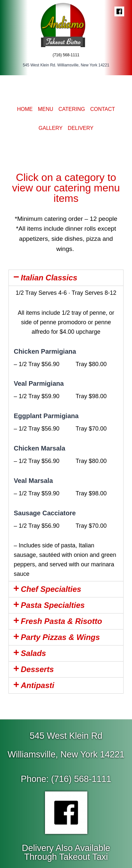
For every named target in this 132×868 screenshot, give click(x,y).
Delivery (81, 128)
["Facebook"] (119, 11)
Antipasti (38, 685)
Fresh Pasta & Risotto (61, 621)
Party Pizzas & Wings (60, 637)
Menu (45, 109)
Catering (72, 109)
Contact (103, 109)
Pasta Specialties (53, 605)
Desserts (37, 669)
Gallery (51, 128)
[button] (66, 779)
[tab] (66, 278)
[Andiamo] (66, 25)
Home (25, 109)
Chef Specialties (51, 589)
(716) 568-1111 (66, 55)
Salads (33, 653)
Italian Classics (49, 278)
